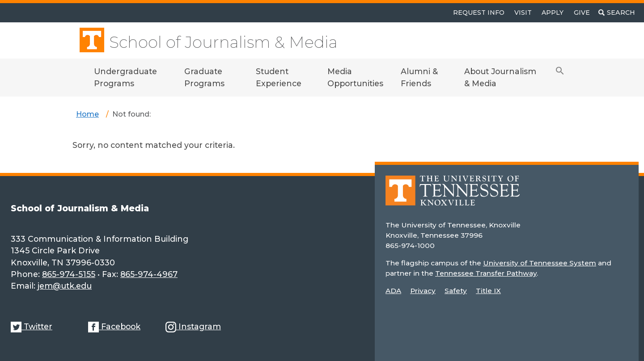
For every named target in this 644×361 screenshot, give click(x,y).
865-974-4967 (149, 274)
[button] (560, 78)
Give (582, 13)
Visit (523, 13)
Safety (456, 291)
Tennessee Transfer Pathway (486, 273)
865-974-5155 (69, 274)
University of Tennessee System (540, 263)
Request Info (479, 13)
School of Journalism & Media (223, 42)
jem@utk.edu (65, 286)
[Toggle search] (617, 13)
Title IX (488, 291)
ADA (393, 291)
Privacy (423, 291)
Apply (553, 13)
